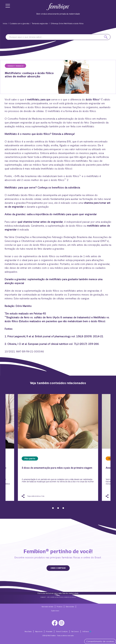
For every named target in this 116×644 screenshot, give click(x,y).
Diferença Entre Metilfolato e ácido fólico (67, 23)
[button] (106, 37)
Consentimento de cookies (100, 641)
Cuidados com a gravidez (20, 23)
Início (5, 23)
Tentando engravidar (40, 23)
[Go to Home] (58, 6)
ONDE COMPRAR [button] (58, 568)
